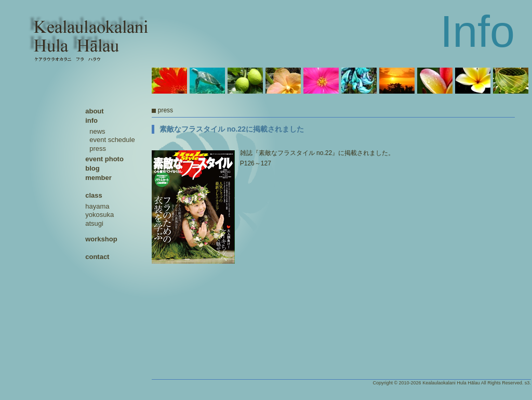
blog (92, 168)
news (97, 131)
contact (97, 257)
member (98, 178)
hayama (97, 206)
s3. (528, 383)
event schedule (112, 140)
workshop (101, 239)
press (98, 149)
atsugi (94, 223)
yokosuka (99, 215)
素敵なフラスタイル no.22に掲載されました (232, 129)
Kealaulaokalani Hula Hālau (451, 383)
